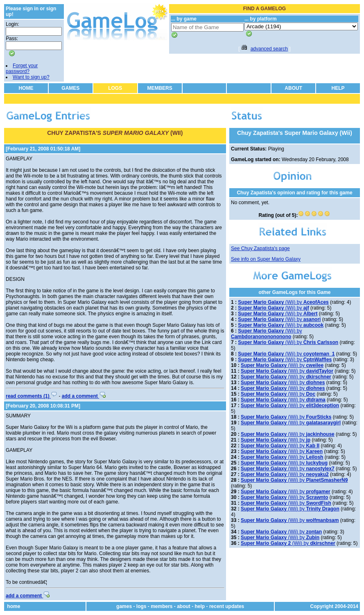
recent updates (227, 606)
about (184, 606)
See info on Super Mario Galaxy (266, 259)
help (200, 606)
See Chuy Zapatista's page (260, 248)
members (162, 606)
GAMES (70, 88)
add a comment (84, 396)
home (14, 606)
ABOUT (293, 88)
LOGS (115, 88)
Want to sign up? (31, 77)
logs (141, 606)
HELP (338, 88)
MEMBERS (159, 88)
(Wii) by (283, 302)
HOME (26, 88)
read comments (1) (32, 396)
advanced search (269, 49)
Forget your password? (22, 68)
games (124, 606)
